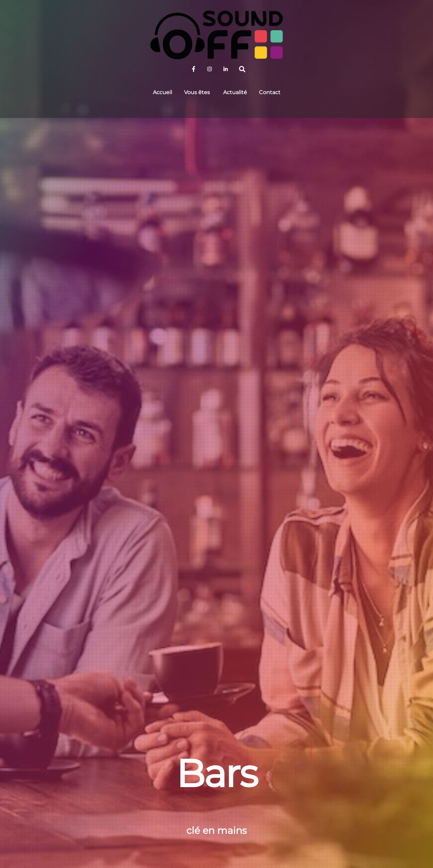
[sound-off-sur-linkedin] (225, 68)
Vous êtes (197, 92)
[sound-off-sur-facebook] (194, 68)
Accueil (162, 92)
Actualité (235, 92)
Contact (270, 92)
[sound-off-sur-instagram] (210, 68)
